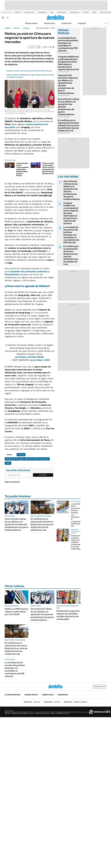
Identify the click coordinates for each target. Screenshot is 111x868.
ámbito (7, 28)
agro (52, 12)
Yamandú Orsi (75, 12)
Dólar (94, 12)
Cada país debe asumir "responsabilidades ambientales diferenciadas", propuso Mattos (24, 169)
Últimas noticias (31, 23)
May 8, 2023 (43, 360)
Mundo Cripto (50, 23)
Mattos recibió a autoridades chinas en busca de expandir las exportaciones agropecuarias (48, 168)
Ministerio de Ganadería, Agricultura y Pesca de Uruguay (27, 459)
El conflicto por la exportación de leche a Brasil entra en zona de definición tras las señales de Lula (68, 125)
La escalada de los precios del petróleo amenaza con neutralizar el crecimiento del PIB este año (71, 235)
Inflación (18, 12)
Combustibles (42, 12)
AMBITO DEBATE (76, 702)
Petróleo (86, 12)
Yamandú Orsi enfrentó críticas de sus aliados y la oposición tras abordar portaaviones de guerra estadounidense (68, 84)
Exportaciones (29, 12)
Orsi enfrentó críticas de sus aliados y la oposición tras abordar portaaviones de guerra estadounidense (72, 190)
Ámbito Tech (67, 23)
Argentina (82, 23)
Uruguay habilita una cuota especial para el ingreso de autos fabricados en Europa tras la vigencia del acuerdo (68, 63)
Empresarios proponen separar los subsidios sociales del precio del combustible (76, 542)
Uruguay (26, 28)
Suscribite (43, 475)
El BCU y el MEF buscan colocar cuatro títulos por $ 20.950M (16, 612)
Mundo (17, 28)
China (8, 463)
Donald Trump (62, 12)
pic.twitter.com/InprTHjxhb (30, 357)
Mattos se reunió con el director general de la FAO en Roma (29, 71)
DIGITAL (32, 702)
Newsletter (106, 23)
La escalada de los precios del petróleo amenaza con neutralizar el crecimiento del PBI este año (68, 44)
